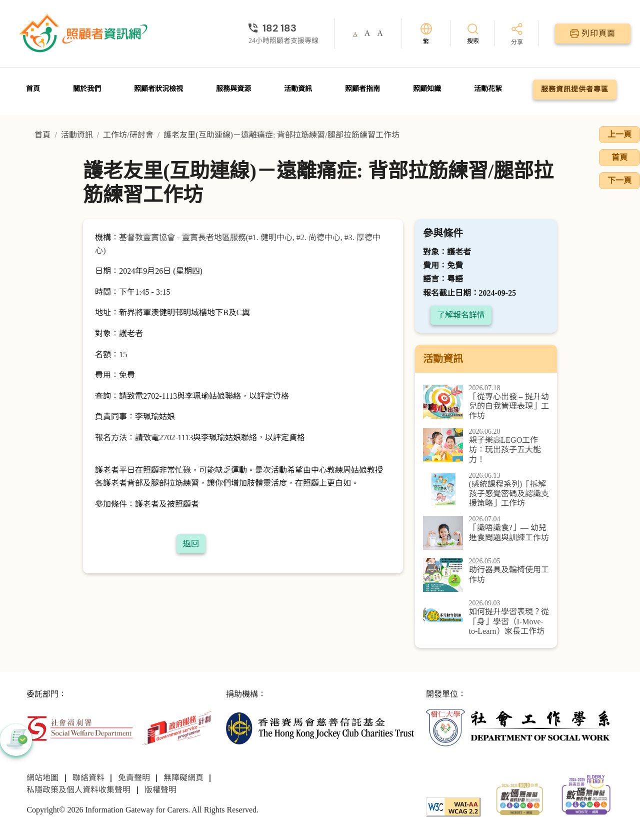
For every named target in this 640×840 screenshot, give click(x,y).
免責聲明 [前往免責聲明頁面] (134, 778)
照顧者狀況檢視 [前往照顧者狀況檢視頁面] (158, 89)
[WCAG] (453, 806)
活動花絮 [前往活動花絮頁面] (488, 89)
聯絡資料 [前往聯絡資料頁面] (88, 778)
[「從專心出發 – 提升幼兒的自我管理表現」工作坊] (486, 403)
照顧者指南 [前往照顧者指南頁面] (362, 89)
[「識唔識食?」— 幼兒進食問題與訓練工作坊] (486, 533)
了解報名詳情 (461, 315)
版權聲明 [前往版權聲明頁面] (160, 790)
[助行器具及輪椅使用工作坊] (486, 575)
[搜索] (473, 33)
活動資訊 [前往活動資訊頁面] (298, 89)
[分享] (517, 35)
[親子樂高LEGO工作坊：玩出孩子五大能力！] (486, 446)
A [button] (355, 34)
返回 (191, 544)
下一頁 (619, 180)
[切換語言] (426, 34)
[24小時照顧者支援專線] (283, 28)
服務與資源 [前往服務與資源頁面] (233, 89)
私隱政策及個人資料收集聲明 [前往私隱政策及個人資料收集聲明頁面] (78, 790)
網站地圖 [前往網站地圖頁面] (42, 778)
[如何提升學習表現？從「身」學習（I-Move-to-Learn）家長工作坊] (486, 618)
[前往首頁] (84, 34)
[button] (16, 740)
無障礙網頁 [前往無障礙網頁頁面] (183, 778)
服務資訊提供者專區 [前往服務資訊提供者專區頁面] (575, 89)
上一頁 (619, 134)
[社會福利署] (79, 727)
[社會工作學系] (520, 727)
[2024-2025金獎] (520, 798)
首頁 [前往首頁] (33, 89)
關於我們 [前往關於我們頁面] (87, 89)
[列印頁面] (593, 34)
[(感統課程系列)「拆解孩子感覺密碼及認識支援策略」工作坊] (486, 490)
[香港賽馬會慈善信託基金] (320, 727)
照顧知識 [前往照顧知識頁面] (427, 89)
